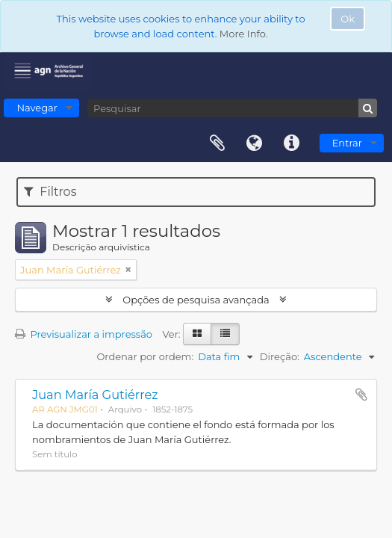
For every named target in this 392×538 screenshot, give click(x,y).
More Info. (244, 34)
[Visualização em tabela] (225, 334)
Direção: (280, 356)
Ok (348, 19)
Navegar (37, 108)
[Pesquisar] (232, 108)
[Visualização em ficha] (197, 334)
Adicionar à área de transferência (361, 395)
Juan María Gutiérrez (95, 395)
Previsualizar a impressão (84, 334)
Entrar (347, 143)
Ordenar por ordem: (145, 356)
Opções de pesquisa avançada (196, 300)
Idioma (255, 143)
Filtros (50, 192)
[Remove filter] (128, 270)
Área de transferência (217, 143)
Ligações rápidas (292, 143)
